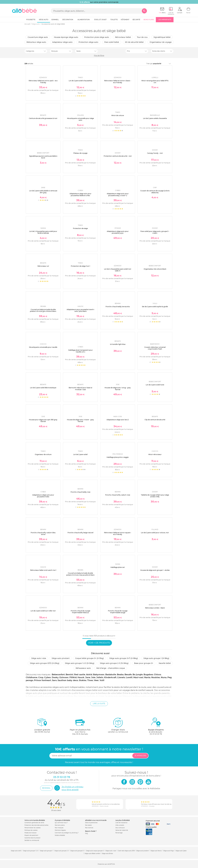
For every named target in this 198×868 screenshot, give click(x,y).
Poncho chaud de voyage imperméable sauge (118, 612)
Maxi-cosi (138, 677)
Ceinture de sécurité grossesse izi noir (43, 118)
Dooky (55, 677)
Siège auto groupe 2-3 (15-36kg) (114, 663)
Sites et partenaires (91, 823)
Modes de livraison (30, 833)
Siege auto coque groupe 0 (95, 851)
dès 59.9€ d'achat (42, 726)
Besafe (128, 675)
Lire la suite (99, 704)
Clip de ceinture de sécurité (155, 420)
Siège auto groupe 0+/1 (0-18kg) (124, 658)
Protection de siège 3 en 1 (80, 266)
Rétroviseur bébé (123, 37)
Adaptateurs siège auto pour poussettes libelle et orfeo (80, 194)
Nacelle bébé (165, 663)
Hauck (81, 677)
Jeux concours (120, 828)
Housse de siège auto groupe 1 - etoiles (155, 570)
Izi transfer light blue (118, 344)
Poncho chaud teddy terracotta (118, 307)
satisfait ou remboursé (118, 725)
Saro (54, 680)
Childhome (32, 677)
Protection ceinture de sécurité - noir (118, 156)
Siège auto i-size (39, 658)
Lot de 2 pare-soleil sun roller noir (43, 611)
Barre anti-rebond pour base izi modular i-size (80, 389)
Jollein (100, 677)
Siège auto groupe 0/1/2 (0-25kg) (45, 663)
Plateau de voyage (80, 153)
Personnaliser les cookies (33, 828)
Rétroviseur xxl (43, 266)
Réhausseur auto (83, 668)
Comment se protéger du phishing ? (67, 833)
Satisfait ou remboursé (32, 840)
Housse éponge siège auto (66, 37)
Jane (88, 677)
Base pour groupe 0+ (144, 663)
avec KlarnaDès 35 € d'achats (80, 726)
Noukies (156, 677)
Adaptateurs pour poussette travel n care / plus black (80, 310)
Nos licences (89, 828)
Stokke (83, 680)
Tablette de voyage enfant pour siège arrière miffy (155, 496)
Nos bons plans (60, 825)
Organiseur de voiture (43, 454)
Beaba (120, 675)
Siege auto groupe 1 (46, 851)
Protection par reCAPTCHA (106, 864)
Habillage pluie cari (118, 567)
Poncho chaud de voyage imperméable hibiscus (80, 612)
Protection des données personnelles (36, 825)
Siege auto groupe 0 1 (77, 851)
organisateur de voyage (161, 42)
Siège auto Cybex (181, 851)
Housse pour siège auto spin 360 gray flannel (43, 421)
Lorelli (129, 677)
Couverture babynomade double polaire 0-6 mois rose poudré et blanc (80, 574)
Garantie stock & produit (32, 838)
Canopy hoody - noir (155, 153)
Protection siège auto (88, 42)
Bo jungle (138, 675)
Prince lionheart (43, 680)
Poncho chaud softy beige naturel (80, 533)
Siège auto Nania (156, 851)
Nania (147, 677)
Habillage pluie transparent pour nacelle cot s (80, 351)
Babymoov (99, 675)
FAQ (86, 834)
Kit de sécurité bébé (134, 42)
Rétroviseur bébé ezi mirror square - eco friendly (118, 533)
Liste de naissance (121, 823)
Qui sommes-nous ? (61, 823)
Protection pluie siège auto (97, 37)
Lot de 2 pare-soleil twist (155, 385)
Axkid (89, 675)
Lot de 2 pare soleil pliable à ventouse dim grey (43, 192)
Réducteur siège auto (36, 42)
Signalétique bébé (162, 37)
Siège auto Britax (107, 854)
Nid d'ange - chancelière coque (111, 668)
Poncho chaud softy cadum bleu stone (43, 533)
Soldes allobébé (60, 835)
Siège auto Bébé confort (92, 854)
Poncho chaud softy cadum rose (118, 495)
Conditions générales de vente (34, 823)
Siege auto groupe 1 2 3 (31, 851)
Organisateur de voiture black (155, 269)
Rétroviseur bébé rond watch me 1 (43, 570)
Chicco (157, 675)
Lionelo (121, 677)
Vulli (102, 680)
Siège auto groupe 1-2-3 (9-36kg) (80, 663)
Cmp (41, 677)
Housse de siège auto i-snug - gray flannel (118, 389)
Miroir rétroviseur (155, 454)
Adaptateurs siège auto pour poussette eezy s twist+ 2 (118, 194)
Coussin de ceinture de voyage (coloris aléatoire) (155, 192)
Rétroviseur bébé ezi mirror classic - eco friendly (118, 82)
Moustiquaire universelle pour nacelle (43, 347)
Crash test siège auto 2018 (126, 851)
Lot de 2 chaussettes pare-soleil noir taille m (118, 270)
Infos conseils (120, 825)
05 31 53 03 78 (156, 734)
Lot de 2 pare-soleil (80, 454)
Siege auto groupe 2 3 (61, 851)
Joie (93, 677)
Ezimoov (64, 677)
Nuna (164, 677)
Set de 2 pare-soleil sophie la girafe (155, 307)
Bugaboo (148, 675)
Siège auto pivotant (61, 658)
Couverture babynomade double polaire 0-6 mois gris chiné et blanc (43, 310)
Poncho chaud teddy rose (80, 492)
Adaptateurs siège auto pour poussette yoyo (118, 232)
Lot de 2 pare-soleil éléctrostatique (43, 388)
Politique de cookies (31, 830)
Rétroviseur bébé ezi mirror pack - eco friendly (43, 82)
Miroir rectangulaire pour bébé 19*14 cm (155, 82)
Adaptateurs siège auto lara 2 (118, 420)
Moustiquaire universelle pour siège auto (80, 119)
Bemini (69, 675)
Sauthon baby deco (68, 680)
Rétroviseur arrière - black (155, 608)
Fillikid (73, 677)
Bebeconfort (58, 675)
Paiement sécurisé (153, 821)
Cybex (48, 677)
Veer (96, 680)
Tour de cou (142, 37)
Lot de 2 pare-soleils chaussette (155, 118)
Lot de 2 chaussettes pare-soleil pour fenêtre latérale (43, 232)
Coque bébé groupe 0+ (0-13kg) (89, 658)
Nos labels (88, 825)
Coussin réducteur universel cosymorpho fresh (155, 348)
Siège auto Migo (169, 851)
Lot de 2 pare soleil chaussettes (80, 81)
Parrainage (119, 833)
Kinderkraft (110, 677)
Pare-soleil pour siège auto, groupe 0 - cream (155, 232)
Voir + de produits (99, 643)
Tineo (90, 680)
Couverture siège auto (38, 37)
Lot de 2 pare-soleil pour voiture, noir (155, 533)
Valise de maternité (122, 830)
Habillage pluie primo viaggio (118, 457)
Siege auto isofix (16, 851)
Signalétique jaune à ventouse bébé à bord (43, 157)
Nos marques (59, 828)
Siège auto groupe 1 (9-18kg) (156, 658)
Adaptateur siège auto (62, 42)
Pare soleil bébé (112, 42)
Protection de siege (80, 228)
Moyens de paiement (31, 835)
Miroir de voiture (118, 115)
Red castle (80, 675)
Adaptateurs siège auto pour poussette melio (43, 496)
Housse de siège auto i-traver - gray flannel (80, 421)
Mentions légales (60, 830)
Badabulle (111, 675)
